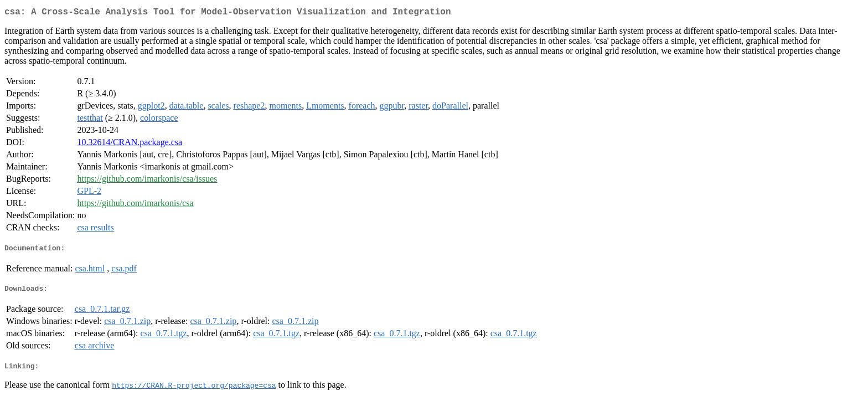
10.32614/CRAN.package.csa (130, 144)
